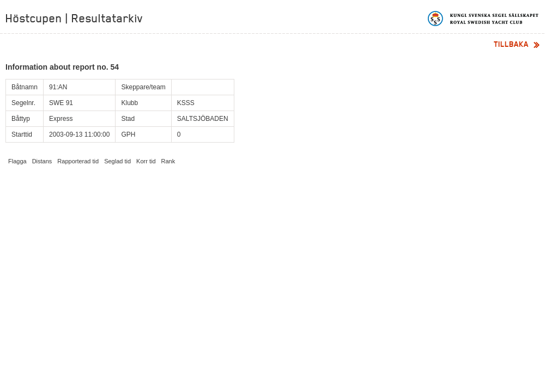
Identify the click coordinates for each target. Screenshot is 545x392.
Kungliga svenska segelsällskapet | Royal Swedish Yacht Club (484, 19)
